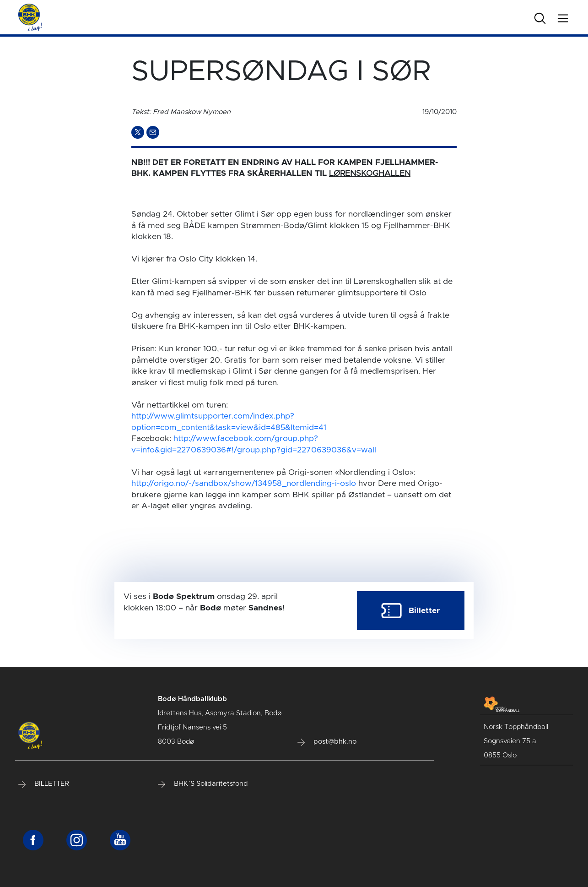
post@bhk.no (327, 742)
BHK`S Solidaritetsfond (203, 784)
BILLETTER (44, 784)
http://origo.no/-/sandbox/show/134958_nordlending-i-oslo (244, 484)
